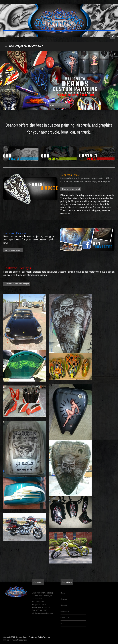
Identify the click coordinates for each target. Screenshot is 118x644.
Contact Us (65, 617)
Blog (62, 623)
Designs (64, 605)
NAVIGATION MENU (24, 46)
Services (64, 599)
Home (63, 593)
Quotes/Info (65, 611)
